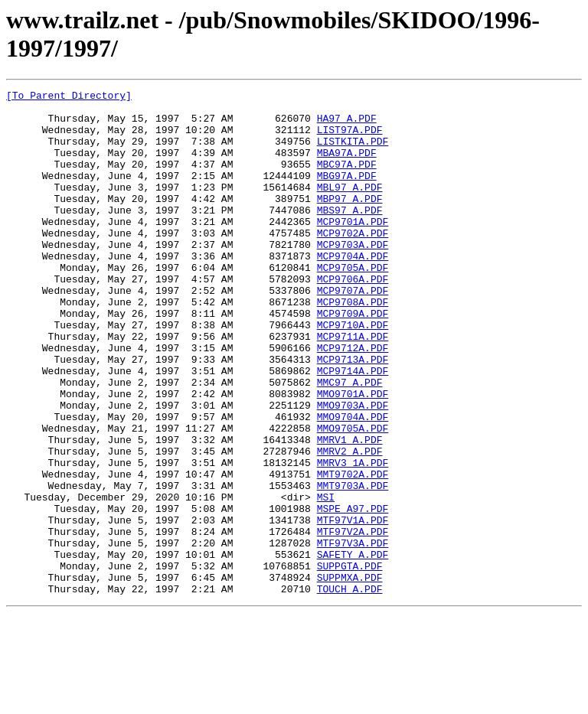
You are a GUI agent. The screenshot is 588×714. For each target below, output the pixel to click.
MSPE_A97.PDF (353, 593)
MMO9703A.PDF (353, 469)
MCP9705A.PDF (353, 304)
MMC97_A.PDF (350, 442)
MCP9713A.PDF (353, 414)
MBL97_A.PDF (350, 207)
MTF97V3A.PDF (353, 634)
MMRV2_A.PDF (350, 524)
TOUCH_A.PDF (350, 690)
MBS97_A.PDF (350, 235)
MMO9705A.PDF (353, 497)
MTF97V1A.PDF (353, 607)
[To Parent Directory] (69, 97)
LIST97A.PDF (350, 139)
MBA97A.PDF (347, 166)
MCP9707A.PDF (353, 331)
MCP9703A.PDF (353, 276)
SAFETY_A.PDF (353, 648)
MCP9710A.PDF (353, 373)
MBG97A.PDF (347, 194)
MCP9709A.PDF (353, 359)
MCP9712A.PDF (353, 400)
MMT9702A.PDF (353, 552)
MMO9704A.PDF (353, 483)
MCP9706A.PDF (353, 318)
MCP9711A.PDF (353, 386)
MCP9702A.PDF (353, 262)
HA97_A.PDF (347, 125)
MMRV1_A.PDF (350, 510)
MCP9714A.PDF (353, 428)
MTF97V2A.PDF (353, 621)
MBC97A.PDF (347, 180)
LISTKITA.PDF (353, 152)
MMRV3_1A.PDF (353, 538)
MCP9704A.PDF (353, 290)
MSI (326, 579)
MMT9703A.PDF (353, 566)
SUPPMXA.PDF (350, 676)
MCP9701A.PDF (353, 249)
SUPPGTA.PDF (350, 662)
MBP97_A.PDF (350, 221)
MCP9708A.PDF (353, 345)
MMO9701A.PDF (353, 455)
